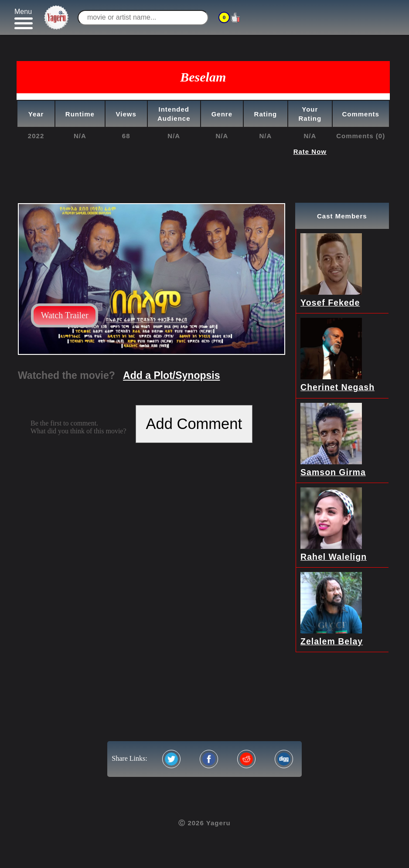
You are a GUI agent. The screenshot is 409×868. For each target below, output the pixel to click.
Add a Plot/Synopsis (171, 375)
